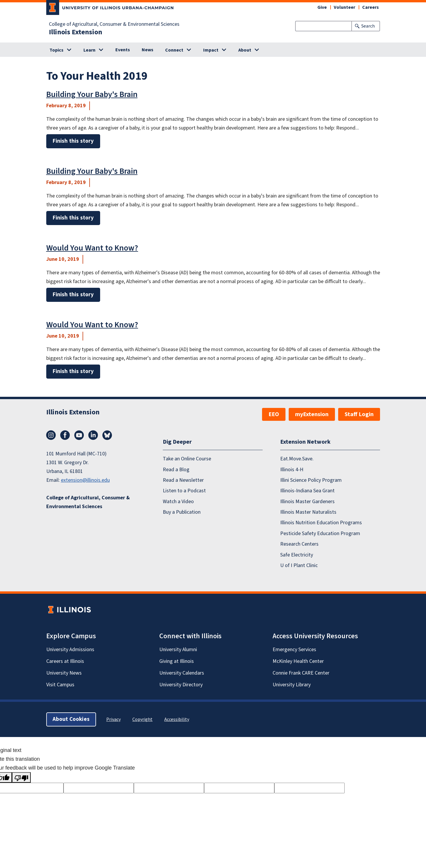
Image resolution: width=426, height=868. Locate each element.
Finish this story (73, 141)
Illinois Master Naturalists (308, 512)
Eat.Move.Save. (297, 459)
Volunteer (344, 7)
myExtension (312, 414)
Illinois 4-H (292, 470)
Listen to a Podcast (184, 491)
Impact (211, 50)
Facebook (65, 435)
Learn (89, 50)
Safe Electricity (297, 555)
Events (123, 50)
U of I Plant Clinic (299, 565)
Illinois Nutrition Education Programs (321, 523)
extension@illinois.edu (85, 480)
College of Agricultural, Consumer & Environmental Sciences (114, 24)
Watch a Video (178, 502)
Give (322, 7)
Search (368, 26)
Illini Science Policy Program (311, 480)
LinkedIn (93, 435)
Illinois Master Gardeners (307, 502)
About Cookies (71, 719)
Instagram (51, 435)
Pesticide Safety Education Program (320, 533)
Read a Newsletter (183, 480)
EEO (274, 414)
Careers (371, 7)
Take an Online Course (187, 459)
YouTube (79, 435)
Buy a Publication (182, 512)
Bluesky (107, 435)
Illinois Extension (76, 32)
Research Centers (299, 544)
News (148, 50)
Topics (57, 50)
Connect (174, 50)
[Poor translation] (21, 777)
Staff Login (359, 414)
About (245, 50)
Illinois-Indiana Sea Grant (307, 491)
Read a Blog (176, 470)
